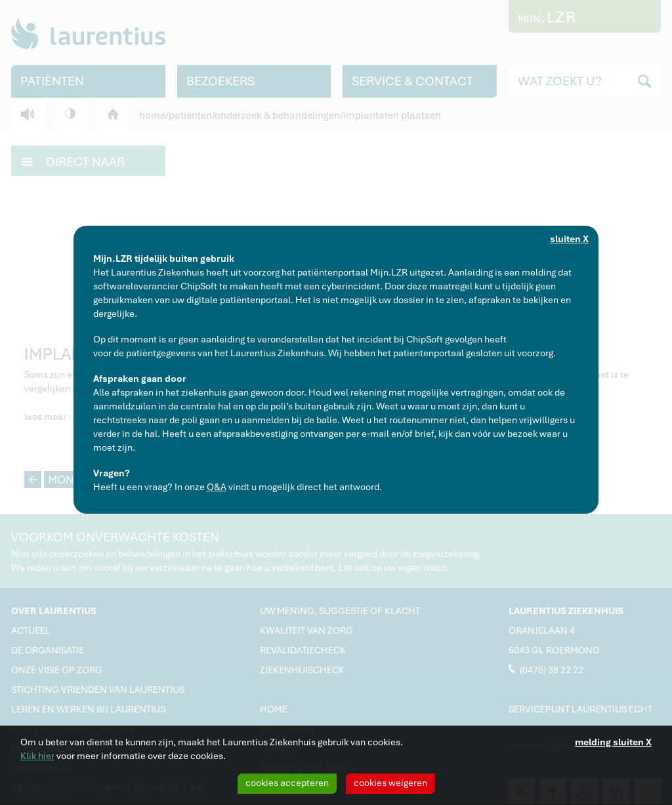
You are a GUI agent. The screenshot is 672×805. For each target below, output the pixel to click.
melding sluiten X (613, 742)
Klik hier (37, 756)
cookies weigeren (390, 783)
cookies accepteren (287, 783)
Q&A (217, 487)
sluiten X (569, 239)
